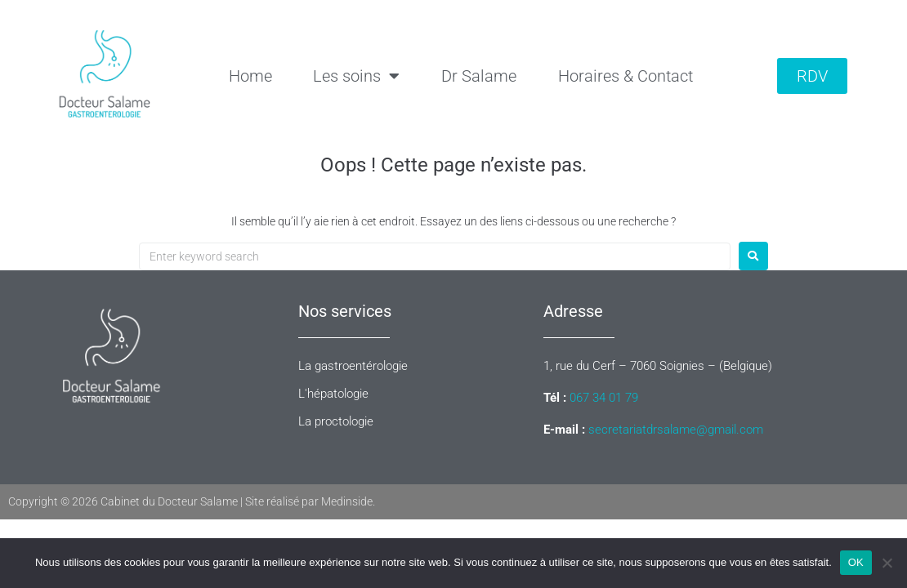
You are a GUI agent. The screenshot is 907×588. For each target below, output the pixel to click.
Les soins (356, 76)
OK (856, 562)
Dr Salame (479, 76)
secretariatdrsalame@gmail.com (676, 430)
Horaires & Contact (626, 76)
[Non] (887, 563)
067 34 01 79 (604, 398)
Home (250, 76)
